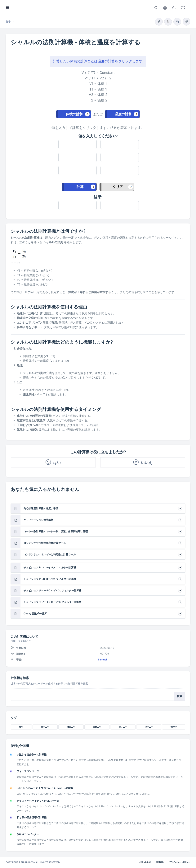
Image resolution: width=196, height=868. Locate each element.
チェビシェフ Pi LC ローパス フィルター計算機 (50, 579)
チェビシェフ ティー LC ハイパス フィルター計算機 (52, 590)
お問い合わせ (145, 862)
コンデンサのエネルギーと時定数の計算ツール (50, 554)
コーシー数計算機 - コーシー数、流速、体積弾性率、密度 (56, 531)
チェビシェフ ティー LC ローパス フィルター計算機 (52, 602)
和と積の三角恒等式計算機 (32, 817)
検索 (180, 696)
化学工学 (149, 727)
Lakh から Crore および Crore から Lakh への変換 (45, 788)
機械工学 (71, 727)
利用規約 (160, 862)
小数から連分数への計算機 (32, 754)
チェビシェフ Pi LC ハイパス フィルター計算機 (50, 567)
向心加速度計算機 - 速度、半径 (41, 508)
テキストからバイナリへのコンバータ (38, 801)
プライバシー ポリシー (179, 862)
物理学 (174, 727)
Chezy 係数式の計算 (35, 613)
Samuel (102, 659)
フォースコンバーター (29, 771)
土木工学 (45, 727)
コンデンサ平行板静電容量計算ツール (45, 543)
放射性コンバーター (28, 834)
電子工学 (123, 727)
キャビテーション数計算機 (38, 520)
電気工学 (97, 727)
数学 (21, 727)
